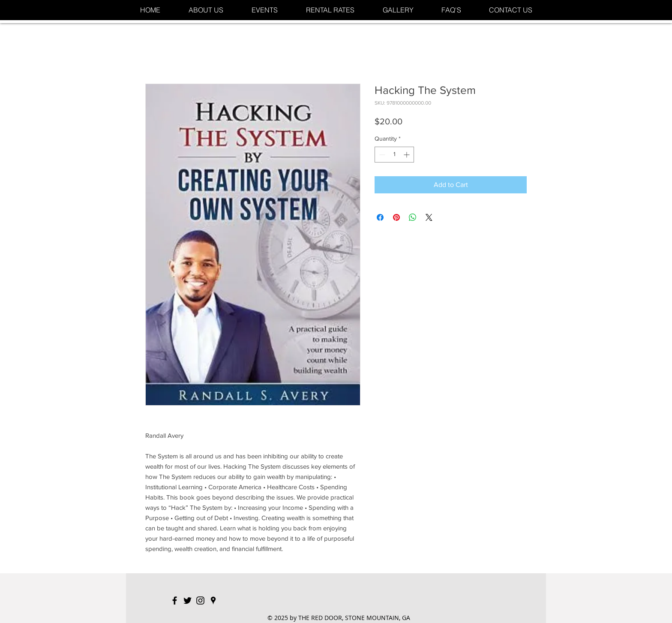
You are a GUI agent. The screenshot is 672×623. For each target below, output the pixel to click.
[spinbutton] (394, 155)
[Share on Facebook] (380, 217)
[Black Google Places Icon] (213, 600)
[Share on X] (429, 217)
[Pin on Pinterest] (396, 217)
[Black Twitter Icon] (187, 600)
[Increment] (407, 155)
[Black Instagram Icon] (200, 600)
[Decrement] (381, 155)
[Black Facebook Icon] (175, 600)
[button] (265, 10)
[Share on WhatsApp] (413, 217)
